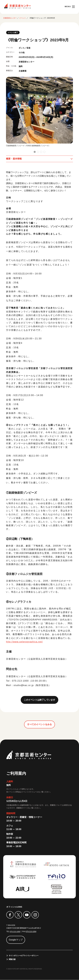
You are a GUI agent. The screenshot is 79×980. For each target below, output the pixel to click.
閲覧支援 (12, 959)
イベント (23, 18)
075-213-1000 (15, 932)
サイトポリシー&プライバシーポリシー (24, 956)
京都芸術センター (18, 6)
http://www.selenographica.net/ (25, 642)
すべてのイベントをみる (39, 724)
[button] (35, 152)
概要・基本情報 (14, 159)
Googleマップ (16, 940)
